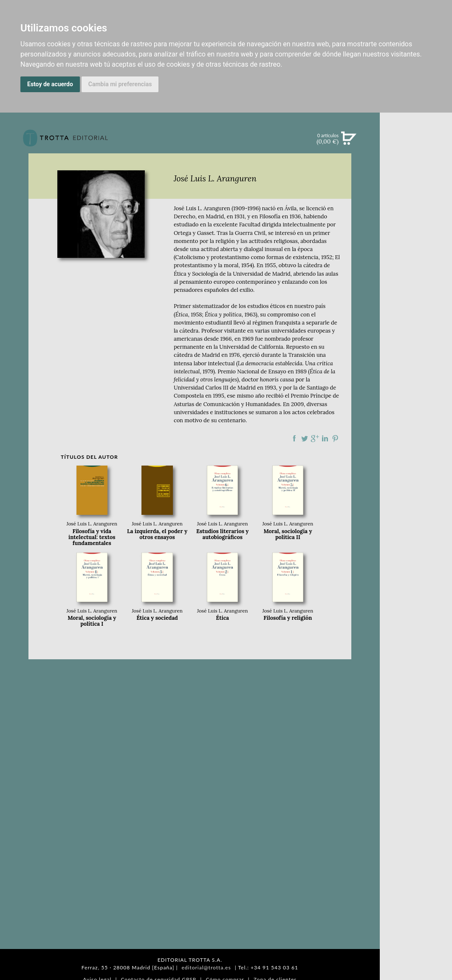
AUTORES (416, 417)
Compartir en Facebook (294, 438)
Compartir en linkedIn (325, 438)
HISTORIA (416, 428)
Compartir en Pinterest (335, 438)
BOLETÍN (416, 248)
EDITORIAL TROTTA (416, 368)
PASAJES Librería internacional (416, 452)
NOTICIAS (416, 230)
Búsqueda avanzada (416, 151)
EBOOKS (416, 212)
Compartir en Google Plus (315, 438)
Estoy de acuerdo (50, 84)
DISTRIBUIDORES (416, 439)
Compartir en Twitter (305, 438)
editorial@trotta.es (206, 967)
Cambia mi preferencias (120, 84)
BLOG (416, 265)
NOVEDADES (416, 178)
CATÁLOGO (416, 195)
